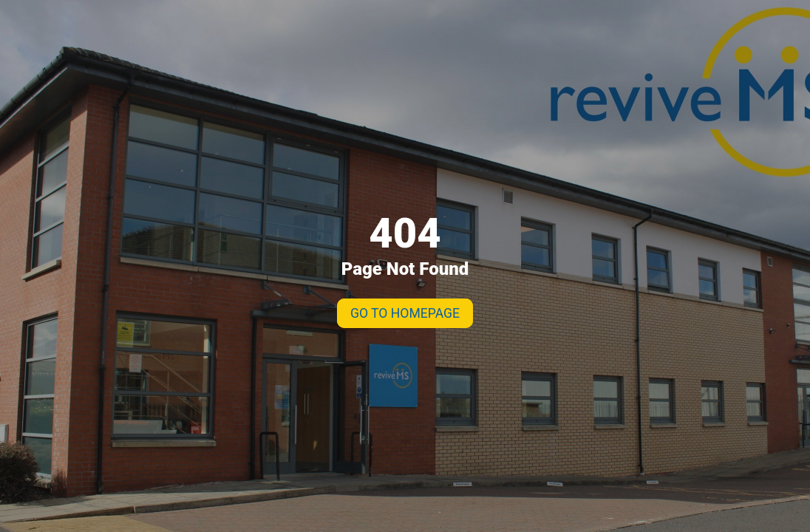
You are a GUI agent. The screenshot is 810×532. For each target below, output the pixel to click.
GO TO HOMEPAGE (405, 313)
